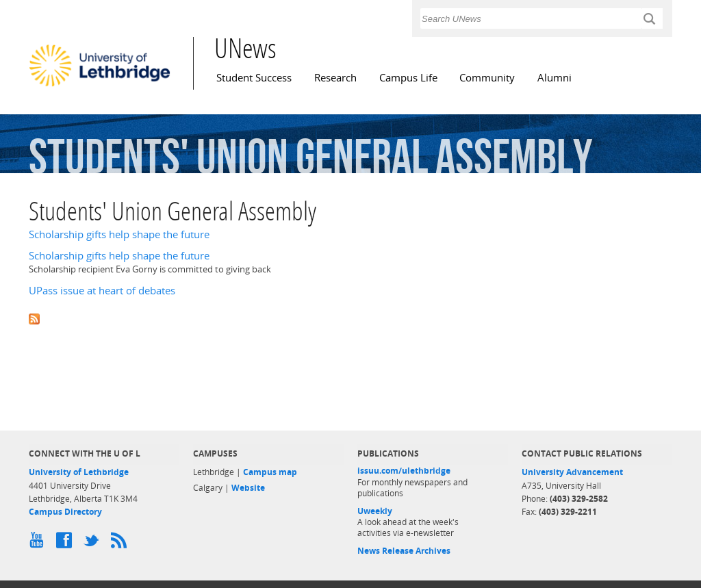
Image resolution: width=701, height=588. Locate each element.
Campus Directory (65, 512)
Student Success (254, 78)
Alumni (555, 78)
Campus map (270, 472)
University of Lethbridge (79, 472)
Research (335, 78)
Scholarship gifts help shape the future (119, 234)
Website (248, 488)
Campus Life (408, 78)
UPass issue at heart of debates (102, 291)
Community (487, 78)
